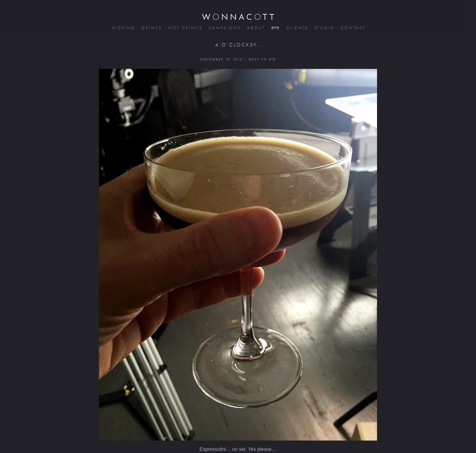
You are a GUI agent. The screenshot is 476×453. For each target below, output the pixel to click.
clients (297, 28)
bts (275, 28)
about (255, 28)
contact (353, 28)
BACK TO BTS (262, 59)
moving (123, 28)
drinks (151, 28)
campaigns (224, 28)
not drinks (185, 28)
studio (324, 28)
